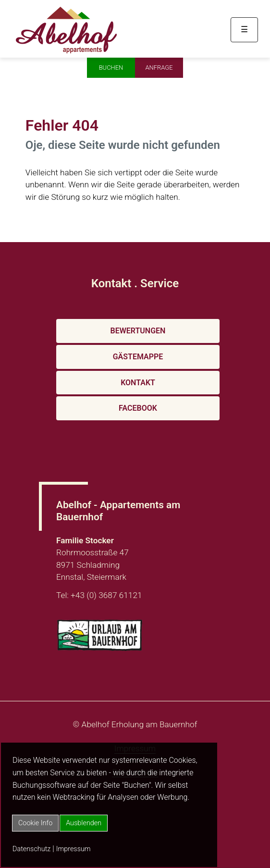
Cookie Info (35, 823)
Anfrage (159, 67)
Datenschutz (31, 849)
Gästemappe (138, 357)
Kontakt (138, 383)
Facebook (138, 408)
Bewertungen (138, 331)
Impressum (74, 849)
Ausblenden (84, 823)
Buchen (111, 67)
